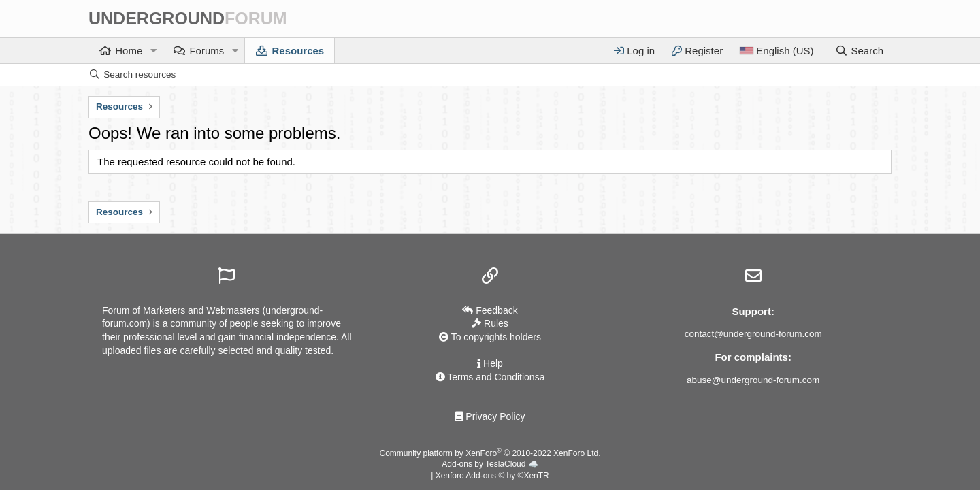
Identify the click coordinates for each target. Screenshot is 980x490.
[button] (153, 51)
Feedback (490, 310)
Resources (298, 51)
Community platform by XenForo (490, 453)
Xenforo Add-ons (492, 476)
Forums (207, 51)
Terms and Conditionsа (490, 377)
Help (490, 363)
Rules (490, 323)
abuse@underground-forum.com (753, 380)
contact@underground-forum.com (753, 334)
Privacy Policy (490, 416)
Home (129, 51)
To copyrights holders (490, 337)
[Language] (776, 51)
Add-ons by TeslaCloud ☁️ (490, 464)
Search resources (140, 75)
